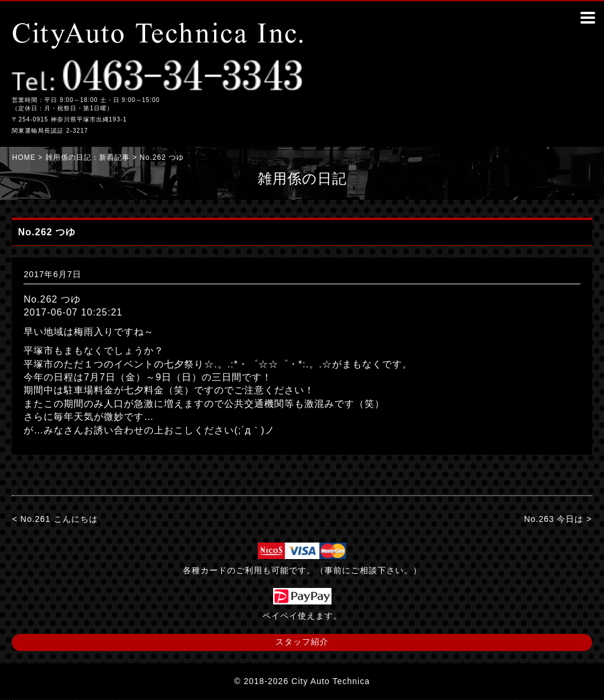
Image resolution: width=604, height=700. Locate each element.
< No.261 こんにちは (55, 519)
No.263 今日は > (558, 519)
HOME (24, 157)
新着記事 (114, 157)
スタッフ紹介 (302, 642)
